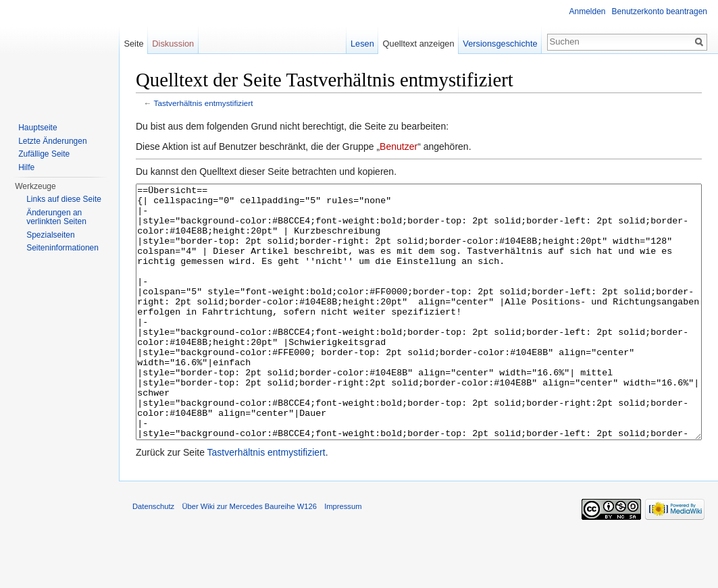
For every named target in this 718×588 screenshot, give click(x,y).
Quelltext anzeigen (419, 44)
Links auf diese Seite (64, 199)
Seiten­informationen (62, 248)
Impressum (343, 557)
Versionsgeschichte (500, 44)
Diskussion (173, 44)
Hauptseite (37, 128)
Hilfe (26, 167)
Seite (133, 44)
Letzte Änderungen (52, 141)
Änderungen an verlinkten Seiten (56, 217)
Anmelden (588, 11)
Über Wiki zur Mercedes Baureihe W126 (249, 557)
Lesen (362, 44)
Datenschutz (153, 557)
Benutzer (399, 146)
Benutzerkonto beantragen (660, 11)
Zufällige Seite (44, 154)
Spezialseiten (50, 235)
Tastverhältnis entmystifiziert (204, 103)
